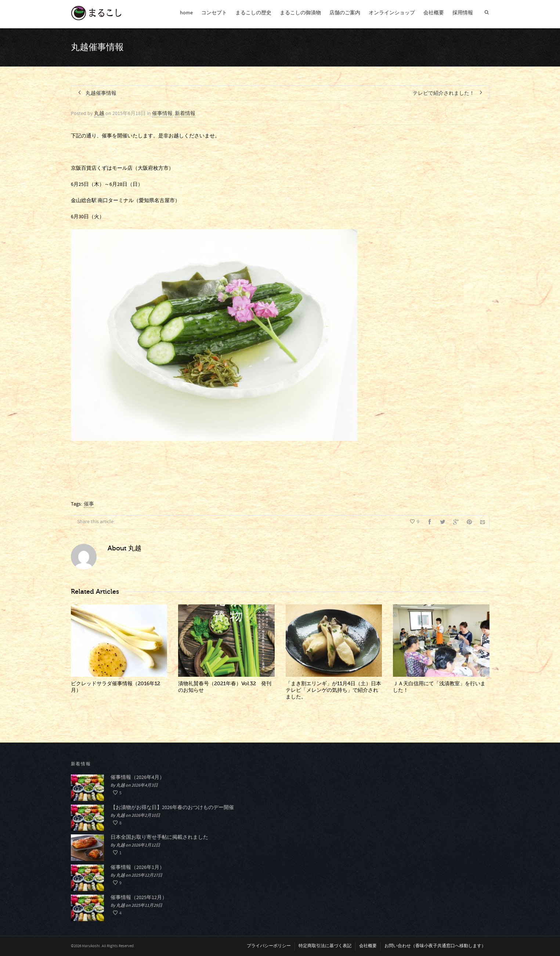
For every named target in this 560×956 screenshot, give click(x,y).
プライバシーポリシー (269, 946)
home (186, 13)
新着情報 (185, 114)
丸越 (99, 114)
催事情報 (162, 114)
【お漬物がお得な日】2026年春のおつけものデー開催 (172, 808)
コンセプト (214, 13)
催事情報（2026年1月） (138, 867)
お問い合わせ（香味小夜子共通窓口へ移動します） (435, 946)
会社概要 (434, 13)
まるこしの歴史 (253, 13)
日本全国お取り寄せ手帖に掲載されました (159, 837)
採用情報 (463, 13)
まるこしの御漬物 (300, 13)
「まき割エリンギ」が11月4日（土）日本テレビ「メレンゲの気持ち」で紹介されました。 (333, 690)
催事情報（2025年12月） (139, 898)
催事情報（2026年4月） (138, 777)
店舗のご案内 (345, 13)
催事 (89, 504)
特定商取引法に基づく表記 (325, 946)
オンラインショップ (392, 13)
